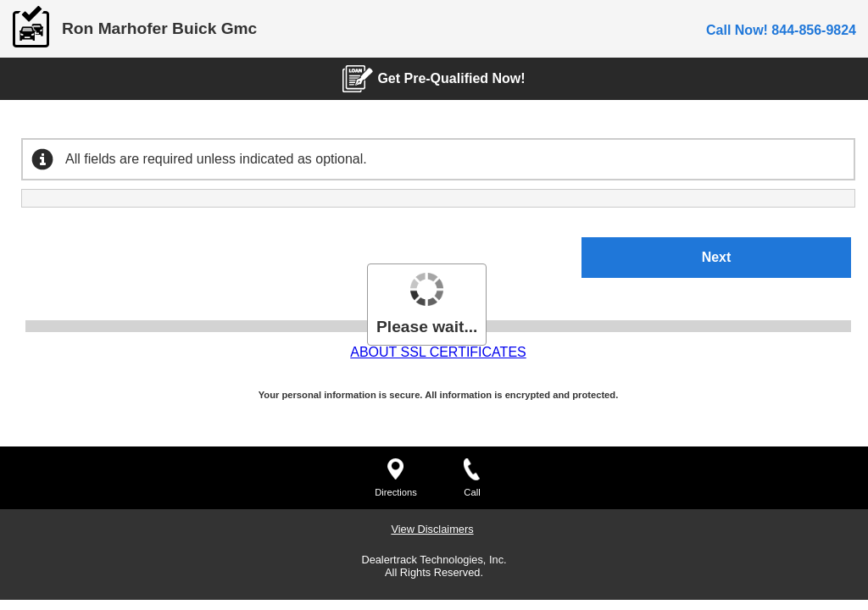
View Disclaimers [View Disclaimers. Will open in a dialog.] (432, 140)
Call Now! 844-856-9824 (781, 30)
